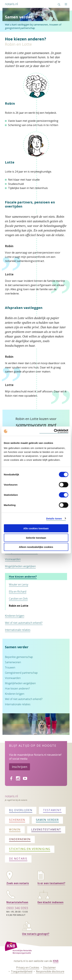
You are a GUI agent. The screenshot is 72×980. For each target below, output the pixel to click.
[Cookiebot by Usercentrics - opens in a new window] (54, 431)
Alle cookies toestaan (36, 528)
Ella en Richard (18, 592)
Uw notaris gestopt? (36, 934)
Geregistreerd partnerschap (21, 673)
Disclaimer (49, 968)
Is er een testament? (51, 883)
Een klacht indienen (50, 902)
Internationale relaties (18, 630)
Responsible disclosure (50, 971)
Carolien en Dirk (18, 599)
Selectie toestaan (36, 538)
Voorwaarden (13, 559)
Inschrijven (20, 767)
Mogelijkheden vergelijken (20, 566)
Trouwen (10, 667)
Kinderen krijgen (15, 616)
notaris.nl (11, 4)
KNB (56, 961)
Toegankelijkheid (22, 971)
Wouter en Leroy (19, 584)
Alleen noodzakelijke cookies (36, 547)
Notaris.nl (11, 796)
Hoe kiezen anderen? (23, 577)
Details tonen (54, 518)
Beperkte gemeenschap (19, 657)
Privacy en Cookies (28, 968)
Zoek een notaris (18, 883)
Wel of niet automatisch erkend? (24, 623)
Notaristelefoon (17, 902)
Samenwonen (13, 662)
